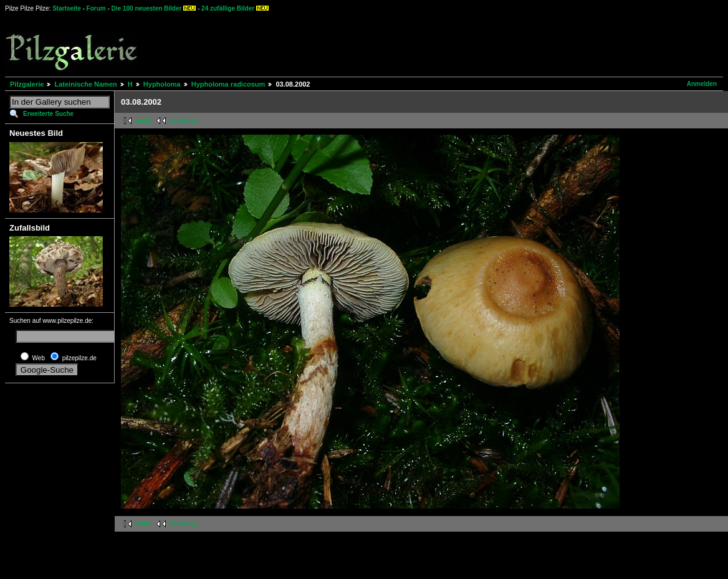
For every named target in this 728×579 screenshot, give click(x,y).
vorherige (184, 121)
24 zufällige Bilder (228, 8)
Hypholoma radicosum (228, 84)
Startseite (67, 8)
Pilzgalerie (27, 84)
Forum (96, 8)
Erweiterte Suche (48, 114)
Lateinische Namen (85, 84)
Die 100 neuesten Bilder (147, 8)
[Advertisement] (462, 44)
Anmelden (702, 84)
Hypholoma (162, 84)
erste (143, 121)
